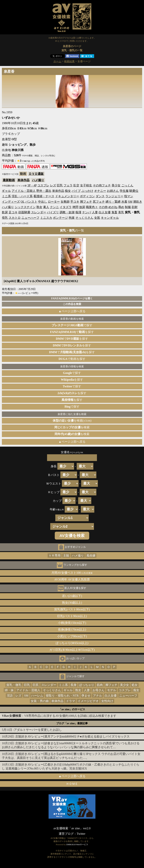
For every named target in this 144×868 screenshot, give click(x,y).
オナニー (100, 191)
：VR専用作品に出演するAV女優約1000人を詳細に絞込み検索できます (59, 716)
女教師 (65, 202)
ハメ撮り (38, 180)
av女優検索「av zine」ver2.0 (72, 828)
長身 (73, 685)
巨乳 (60, 185)
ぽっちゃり (87, 685)
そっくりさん (84, 218)
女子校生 (86, 185)
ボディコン (87, 196)
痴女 (68, 191)
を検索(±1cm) (72, 421)
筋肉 (100, 685)
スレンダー (39, 212)
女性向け (107, 701)
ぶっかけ (87, 191)
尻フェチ (99, 202)
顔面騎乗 (24, 212)
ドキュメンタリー (67, 196)
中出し (43, 202)
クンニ (54, 207)
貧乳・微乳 (14, 685)
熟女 (39, 207)
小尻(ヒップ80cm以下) (72, 636)
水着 (124, 202)
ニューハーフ (30, 218)
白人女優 (105, 212)
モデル (112, 690)
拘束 (72, 218)
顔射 (135, 207)
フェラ (68, 185)
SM (130, 202)
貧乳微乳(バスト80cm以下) (72, 609)
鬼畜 (114, 212)
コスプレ (43, 185)
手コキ (75, 202)
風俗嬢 (91, 556)
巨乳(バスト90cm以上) (72, 616)
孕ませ (86, 696)
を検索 (72, 427)
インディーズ (11, 202)
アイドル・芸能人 (24, 191)
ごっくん (127, 185)
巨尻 (36, 685)
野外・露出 (44, 191)
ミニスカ (46, 218)
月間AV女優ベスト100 (72, 573)
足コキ (13, 212)
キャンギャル (110, 218)
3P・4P (32, 185)
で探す (72, 325)
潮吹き (138, 202)
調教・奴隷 (67, 212)
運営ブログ (66, 834)
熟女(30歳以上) (72, 603)
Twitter (81, 834)
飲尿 (5, 212)
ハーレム (37, 696)
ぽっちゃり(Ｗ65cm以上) (72, 643)
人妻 (95, 212)
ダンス (100, 196)
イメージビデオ (88, 701)
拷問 (75, 207)
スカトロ (15, 218)
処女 (135, 685)
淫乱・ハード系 (22, 196)
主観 (66, 556)
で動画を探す (72, 359)
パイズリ (53, 212)
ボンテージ (60, 218)
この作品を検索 (72, 304)
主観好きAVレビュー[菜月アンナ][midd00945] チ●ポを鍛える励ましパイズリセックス (72, 736)
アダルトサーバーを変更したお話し (38, 730)
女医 (97, 218)
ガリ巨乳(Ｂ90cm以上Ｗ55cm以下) (72, 650)
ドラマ (70, 701)
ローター (54, 202)
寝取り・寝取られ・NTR (62, 696)
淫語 (10, 696)
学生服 (124, 191)
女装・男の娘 (40, 701)
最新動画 (9, 180)
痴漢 (78, 212)
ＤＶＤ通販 (36, 174)
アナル (97, 696)
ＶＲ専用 (55, 556)
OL (23, 202)
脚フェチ (86, 202)
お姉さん (113, 191)
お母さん (98, 690)
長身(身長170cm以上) (72, 630)
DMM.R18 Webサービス (77, 844)
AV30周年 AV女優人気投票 (72, 579)
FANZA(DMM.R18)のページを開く (72, 298)
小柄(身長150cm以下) (72, 623)
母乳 (5, 218)
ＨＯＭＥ (72, 784)
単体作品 (23, 180)
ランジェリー (114, 196)
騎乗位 (134, 191)
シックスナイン (25, 207)
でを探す (72, 332)
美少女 (116, 185)
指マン (129, 196)
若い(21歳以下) (72, 596)
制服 (128, 207)
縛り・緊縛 (113, 202)
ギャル (6, 191)
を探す (72, 380)
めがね (113, 207)
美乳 (121, 212)
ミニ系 (6, 196)
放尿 (82, 207)
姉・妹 (9, 690)
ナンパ (87, 212)
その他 (103, 207)
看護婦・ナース (44, 196)
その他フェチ (102, 185)
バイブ (76, 191)
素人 (46, 207)
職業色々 (92, 207)
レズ (53, 185)
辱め (121, 207)
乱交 (76, 185)
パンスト (31, 202)
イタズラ (66, 207)
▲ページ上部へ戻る (72, 311)
